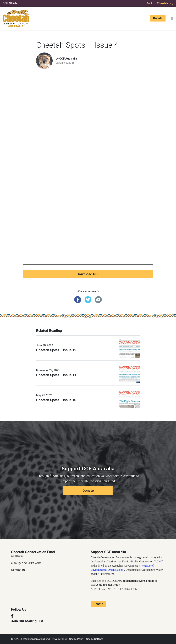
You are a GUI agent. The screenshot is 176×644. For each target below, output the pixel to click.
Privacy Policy (59, 639)
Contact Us (18, 570)
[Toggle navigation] (172, 18)
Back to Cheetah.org (160, 3)
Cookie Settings (95, 639)
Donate (158, 18)
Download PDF (88, 274)
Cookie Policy (76, 639)
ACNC (158, 561)
